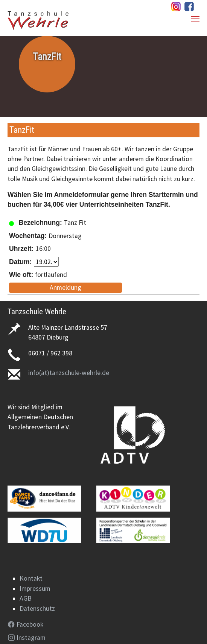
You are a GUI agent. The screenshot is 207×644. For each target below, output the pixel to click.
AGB (26, 598)
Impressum (35, 589)
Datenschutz (37, 609)
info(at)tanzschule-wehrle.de (69, 373)
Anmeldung (65, 287)
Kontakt (31, 578)
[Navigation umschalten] (195, 19)
